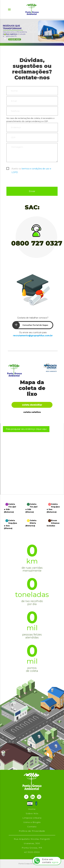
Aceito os (31, 169)
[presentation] (29, 180)
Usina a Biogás (32, 822)
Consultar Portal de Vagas (30, 325)
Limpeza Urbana (32, 818)
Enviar (32, 191)
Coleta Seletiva (32, 412)
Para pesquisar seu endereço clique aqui (26, 429)
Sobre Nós (32, 813)
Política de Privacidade (32, 831)
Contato (32, 827)
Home (32, 809)
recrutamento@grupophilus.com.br (33, 336)
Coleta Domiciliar (32, 405)
